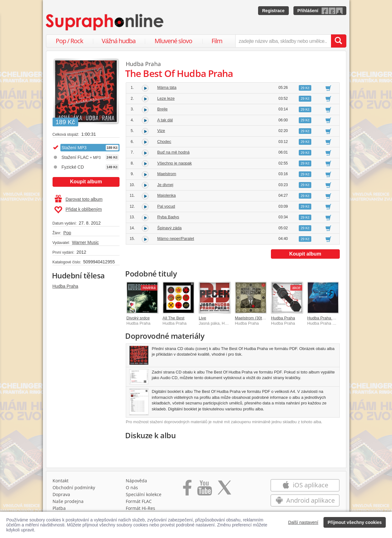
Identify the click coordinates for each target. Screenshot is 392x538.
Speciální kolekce (144, 494)
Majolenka (167, 195)
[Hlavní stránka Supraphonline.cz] (105, 22)
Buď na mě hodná (173, 152)
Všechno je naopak (175, 163)
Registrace (273, 11)
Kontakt (61, 481)
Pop (67, 233)
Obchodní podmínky (74, 487)
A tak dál (165, 120)
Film (217, 41)
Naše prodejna (68, 501)
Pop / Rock (69, 41)
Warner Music (85, 242)
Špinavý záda (170, 228)
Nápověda (136, 481)
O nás (132, 487)
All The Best (174, 318)
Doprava (61, 494)
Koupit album (86, 182)
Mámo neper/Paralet (176, 239)
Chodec (164, 142)
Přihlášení (308, 11)
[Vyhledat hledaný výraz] (339, 41)
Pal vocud (166, 206)
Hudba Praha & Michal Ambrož (335, 318)
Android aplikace (305, 500)
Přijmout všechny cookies (355, 522)
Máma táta (167, 87)
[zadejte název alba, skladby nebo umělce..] (283, 41)
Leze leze (166, 98)
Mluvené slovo (173, 41)
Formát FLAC (139, 501)
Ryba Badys (168, 217)
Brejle (163, 109)
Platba (59, 508)
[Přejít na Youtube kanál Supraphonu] (204, 490)
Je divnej (165, 185)
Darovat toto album (79, 199)
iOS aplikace (305, 485)
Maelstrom (167, 174)
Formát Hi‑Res (140, 508)
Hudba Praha (66, 286)
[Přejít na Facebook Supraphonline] (187, 490)
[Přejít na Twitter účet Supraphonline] (224, 490)
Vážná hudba (119, 41)
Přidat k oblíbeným (78, 210)
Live (202, 318)
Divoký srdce (138, 318)
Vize (161, 131)
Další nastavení (303, 522)
